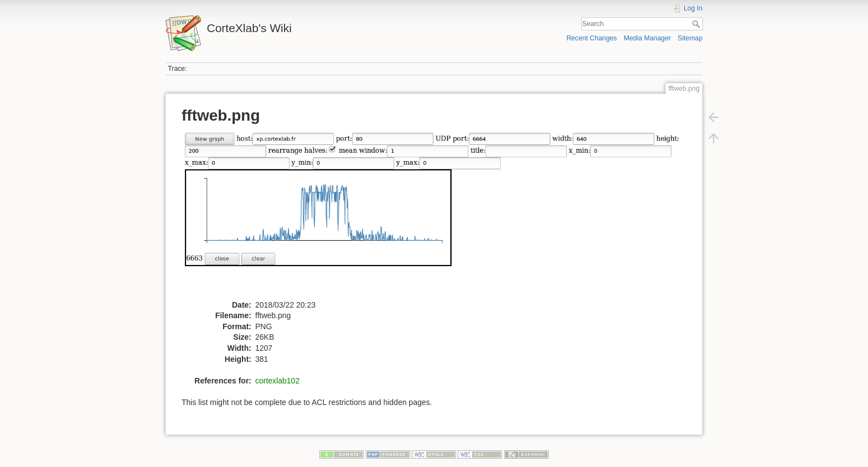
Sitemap (690, 38)
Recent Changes (591, 38)
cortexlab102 (277, 381)
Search (697, 24)
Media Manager (647, 38)
